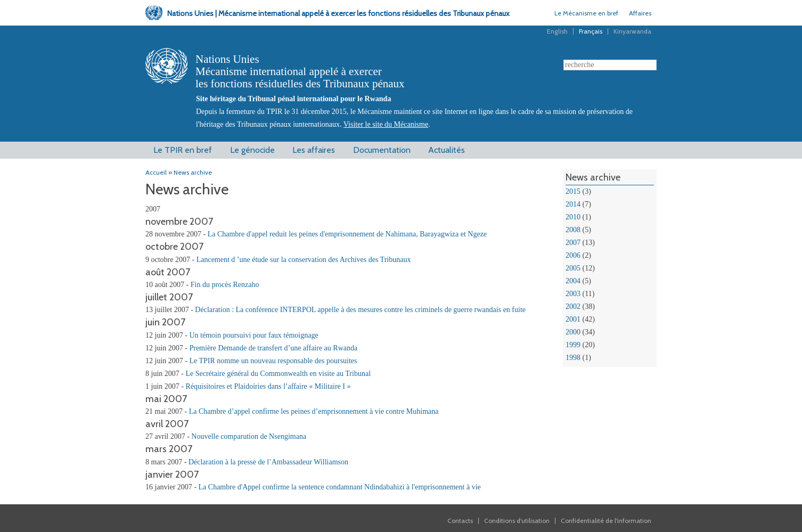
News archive (193, 172)
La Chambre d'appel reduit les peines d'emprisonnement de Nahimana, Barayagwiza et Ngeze (347, 234)
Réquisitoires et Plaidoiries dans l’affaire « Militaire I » (268, 386)
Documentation (382, 150)
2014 (573, 204)
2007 (573, 243)
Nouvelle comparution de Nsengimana (249, 436)
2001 (573, 319)
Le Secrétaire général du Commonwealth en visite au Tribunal (278, 374)
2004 (573, 281)
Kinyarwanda (632, 31)
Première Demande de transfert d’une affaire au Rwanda (273, 348)
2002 (573, 306)
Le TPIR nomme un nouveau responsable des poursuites (273, 361)
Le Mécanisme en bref (586, 13)
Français (591, 31)
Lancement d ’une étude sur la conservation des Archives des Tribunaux (304, 260)
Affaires (640, 13)
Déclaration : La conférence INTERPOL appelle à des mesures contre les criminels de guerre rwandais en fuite (360, 310)
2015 (573, 191)
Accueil (156, 172)
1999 (573, 345)
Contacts (460, 521)
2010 (573, 217)
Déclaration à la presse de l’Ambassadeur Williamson (268, 462)
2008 (573, 230)
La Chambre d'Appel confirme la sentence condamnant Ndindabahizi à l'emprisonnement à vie (340, 487)
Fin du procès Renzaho (225, 285)
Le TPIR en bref (183, 150)
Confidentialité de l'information (606, 521)
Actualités (447, 150)
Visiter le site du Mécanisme (386, 124)
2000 (573, 332)
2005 (573, 268)
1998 (573, 358)
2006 (573, 255)
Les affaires (314, 150)
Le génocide (252, 150)
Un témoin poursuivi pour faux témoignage (253, 335)
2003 (573, 294)
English (557, 31)
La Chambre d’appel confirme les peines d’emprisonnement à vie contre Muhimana (314, 411)
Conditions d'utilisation (517, 521)
